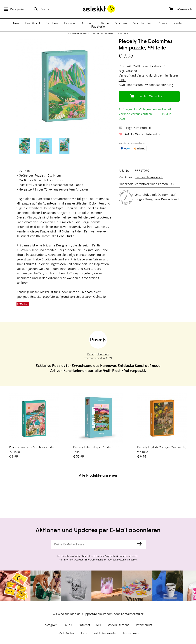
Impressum (131, 633)
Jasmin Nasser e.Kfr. (149, 177)
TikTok (68, 625)
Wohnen (121, 23)
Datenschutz (143, 625)
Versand (131, 71)
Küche (105, 23)
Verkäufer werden (105, 633)
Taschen (52, 23)
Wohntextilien (143, 23)
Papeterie (98, 27)
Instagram (51, 625)
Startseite (74, 34)
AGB (99, 625)
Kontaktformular (132, 614)
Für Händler (66, 633)
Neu (16, 23)
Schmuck (88, 23)
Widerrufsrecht (118, 625)
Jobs (83, 633)
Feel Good (33, 23)
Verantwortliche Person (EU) (154, 184)
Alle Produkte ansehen (98, 476)
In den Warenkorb (152, 96)
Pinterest (84, 625)
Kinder (178, 23)
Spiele (163, 23)
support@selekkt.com (97, 614)
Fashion (70, 23)
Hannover (103, 354)
